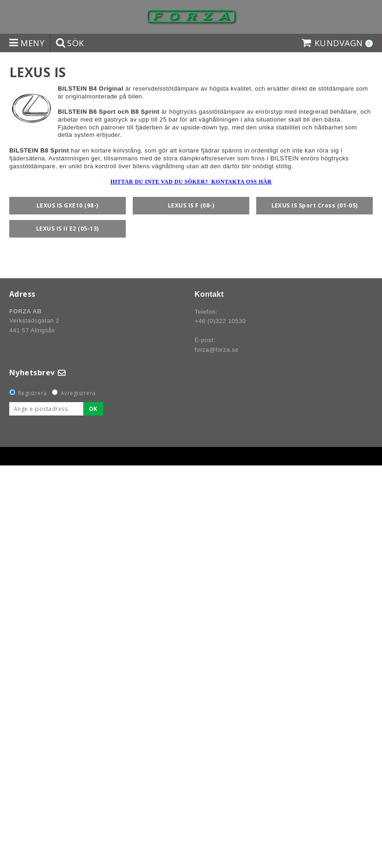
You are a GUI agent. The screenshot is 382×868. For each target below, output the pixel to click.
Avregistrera (78, 393)
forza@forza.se (217, 350)
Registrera (33, 393)
